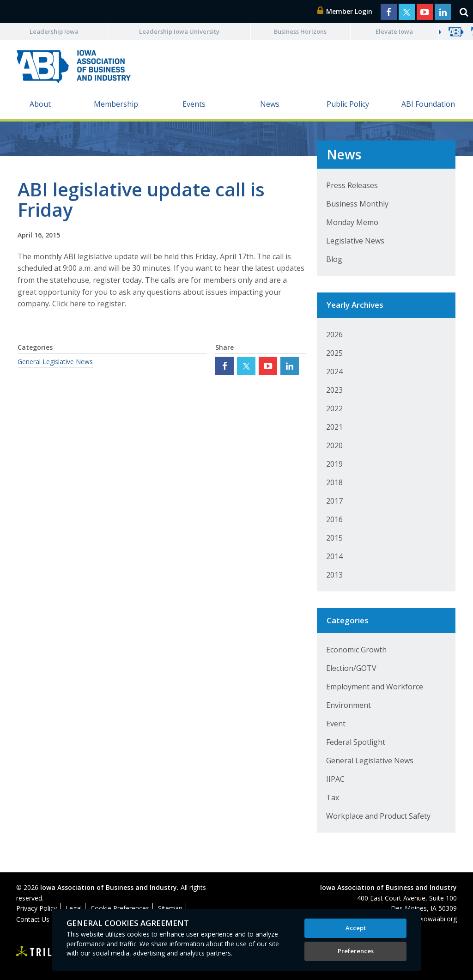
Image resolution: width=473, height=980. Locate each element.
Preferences (356, 951)
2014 (334, 556)
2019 (334, 464)
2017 (334, 501)
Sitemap (170, 908)
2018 (334, 482)
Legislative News (355, 241)
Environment (349, 705)
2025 (334, 353)
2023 (334, 390)
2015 (334, 538)
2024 (334, 371)
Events (194, 104)
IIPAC (335, 779)
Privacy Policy (36, 908)
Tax (333, 797)
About (40, 104)
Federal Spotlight (356, 742)
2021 (334, 427)
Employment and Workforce (375, 687)
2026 (334, 335)
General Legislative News (55, 362)
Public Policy (348, 104)
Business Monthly (357, 204)
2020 (334, 445)
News (270, 104)
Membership (116, 104)
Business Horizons (300, 31)
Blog (334, 259)
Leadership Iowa (54, 31)
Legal (74, 908)
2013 (334, 575)
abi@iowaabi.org (432, 919)
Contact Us (33, 919)
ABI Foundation (428, 104)
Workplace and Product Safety (378, 816)
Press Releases (352, 185)
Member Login (345, 11)
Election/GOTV (351, 668)
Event (336, 724)
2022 (334, 408)
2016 (334, 519)
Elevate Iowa (394, 31)
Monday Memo (352, 222)
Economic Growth (356, 650)
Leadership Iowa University (179, 31)
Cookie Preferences (120, 908)
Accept (356, 928)
